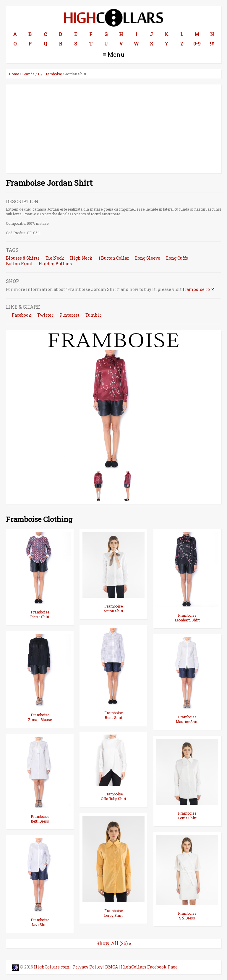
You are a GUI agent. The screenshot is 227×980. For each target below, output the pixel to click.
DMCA (112, 967)
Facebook (22, 315)
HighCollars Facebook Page (149, 967)
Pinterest (69, 315)
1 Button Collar (114, 258)
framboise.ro (196, 289)
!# (212, 44)
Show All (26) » (114, 943)
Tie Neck (55, 258)
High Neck (81, 258)
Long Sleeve (148, 258)
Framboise (53, 74)
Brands (28, 74)
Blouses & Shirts (23, 258)
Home (14, 74)
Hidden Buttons (55, 264)
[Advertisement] (113, 129)
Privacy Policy (87, 967)
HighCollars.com (52, 967)
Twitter (45, 315)
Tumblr (93, 315)
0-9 (197, 44)
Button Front (19, 264)
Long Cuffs (177, 258)
